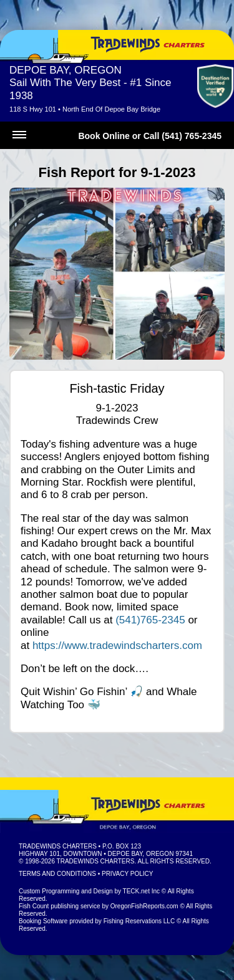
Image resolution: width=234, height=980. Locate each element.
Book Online (104, 136)
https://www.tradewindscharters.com (117, 646)
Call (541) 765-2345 (183, 136)
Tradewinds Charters (58, 846)
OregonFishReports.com (144, 906)
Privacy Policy (127, 874)
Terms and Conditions (57, 874)
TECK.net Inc (141, 891)
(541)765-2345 (150, 620)
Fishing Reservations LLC (139, 921)
